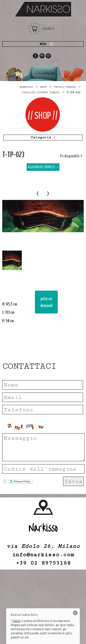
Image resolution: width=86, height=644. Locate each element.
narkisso (26, 87)
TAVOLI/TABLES (65, 87)
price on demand (46, 302)
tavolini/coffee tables (41, 92)
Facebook (35, 56)
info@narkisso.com (43, 555)
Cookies (16, 621)
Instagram (42, 56)
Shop (43, 87)
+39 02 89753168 (43, 563)
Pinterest (49, 56)
